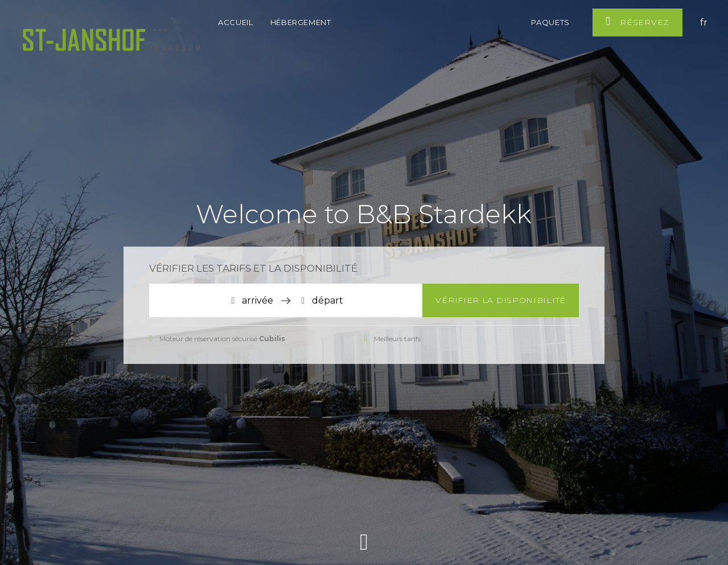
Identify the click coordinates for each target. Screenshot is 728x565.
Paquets (550, 22)
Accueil (236, 22)
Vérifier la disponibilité (501, 300)
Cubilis (272, 339)
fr (704, 22)
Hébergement (302, 22)
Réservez (637, 21)
